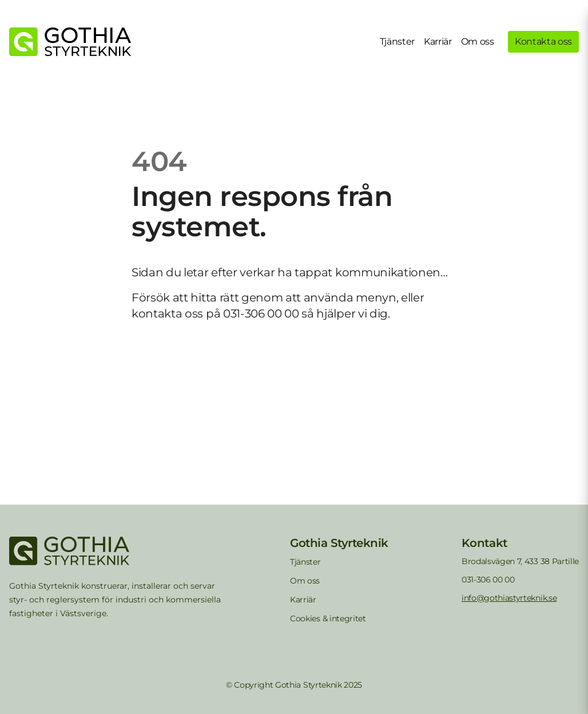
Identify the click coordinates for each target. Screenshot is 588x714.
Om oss (478, 41)
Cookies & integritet (328, 618)
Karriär (438, 41)
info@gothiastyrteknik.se (509, 598)
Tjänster (397, 41)
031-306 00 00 (488, 580)
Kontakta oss (543, 41)
